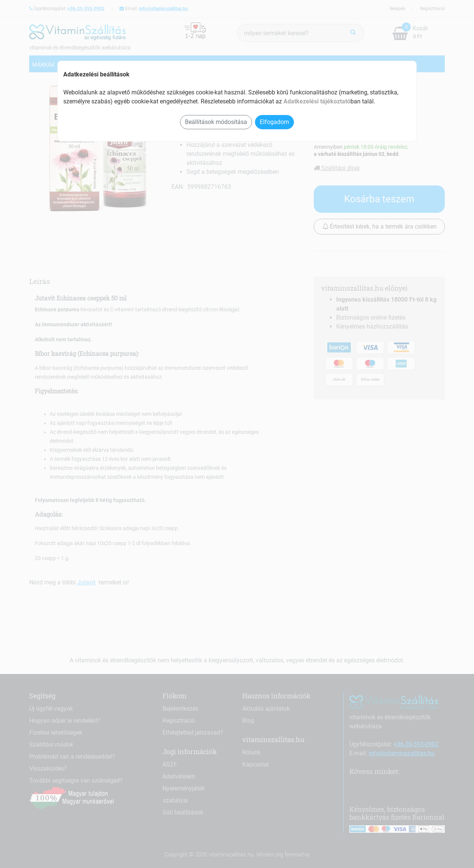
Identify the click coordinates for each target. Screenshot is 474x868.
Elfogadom (274, 122)
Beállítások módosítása (216, 122)
